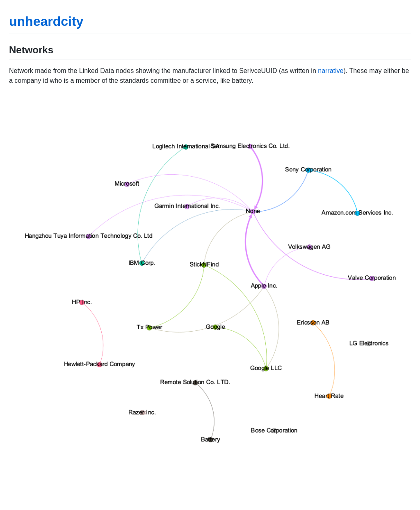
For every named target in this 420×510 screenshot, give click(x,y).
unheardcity (46, 21)
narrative (331, 71)
